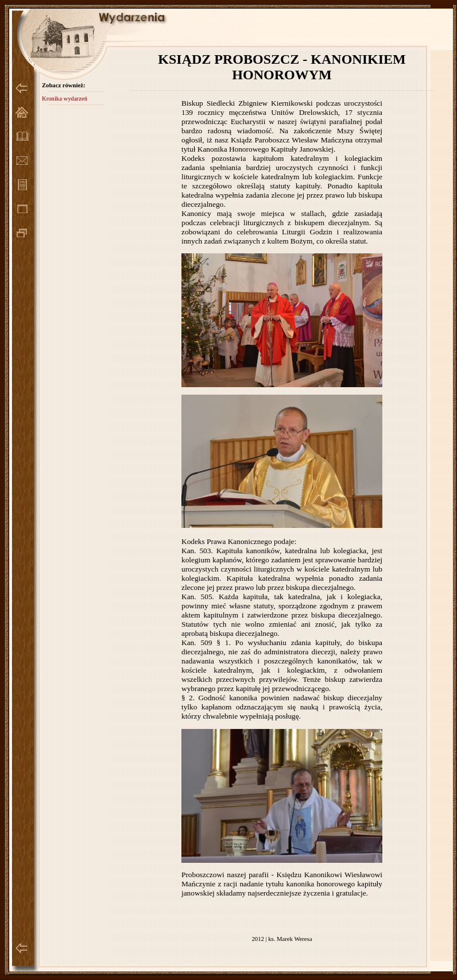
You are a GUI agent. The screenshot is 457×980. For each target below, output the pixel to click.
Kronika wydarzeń (65, 99)
